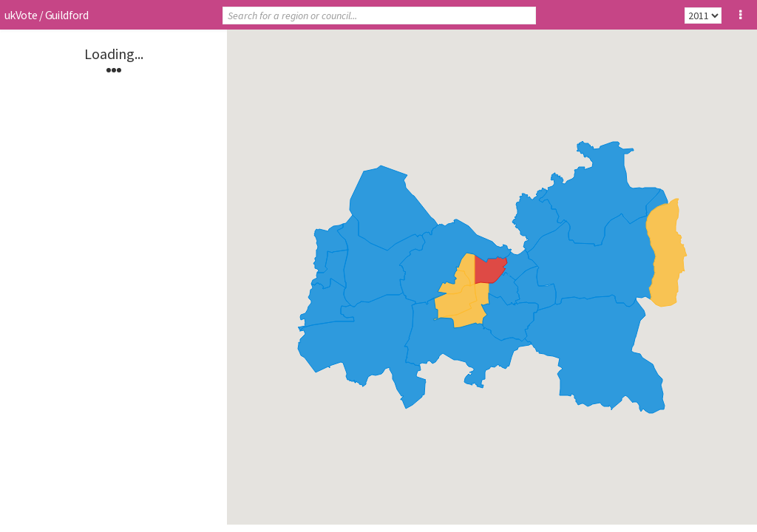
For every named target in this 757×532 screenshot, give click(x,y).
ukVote (21, 15)
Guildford (67, 15)
